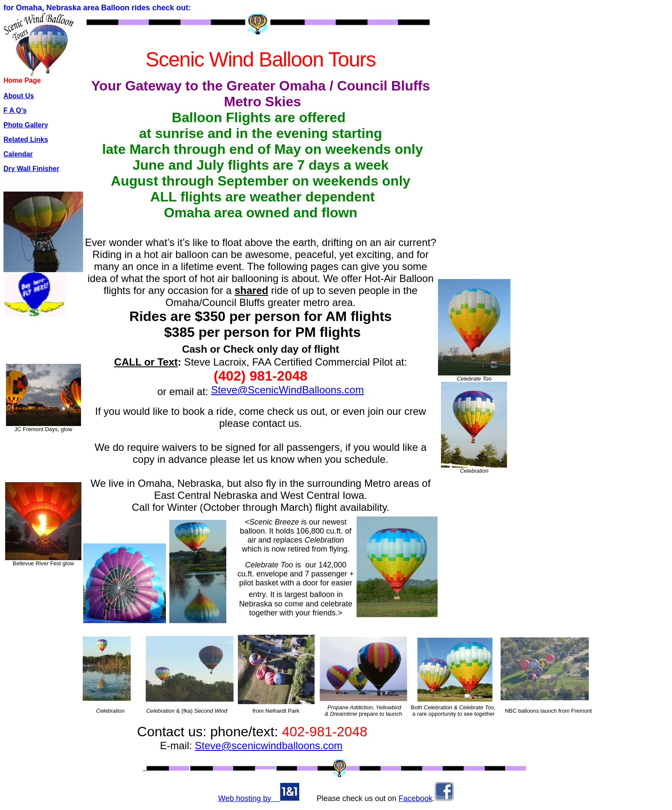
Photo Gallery (26, 125)
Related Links (26, 139)
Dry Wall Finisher (31, 169)
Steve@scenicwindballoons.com (269, 745)
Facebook (415, 798)
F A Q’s (15, 110)
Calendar (18, 154)
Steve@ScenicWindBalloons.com (287, 390)
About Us (19, 96)
